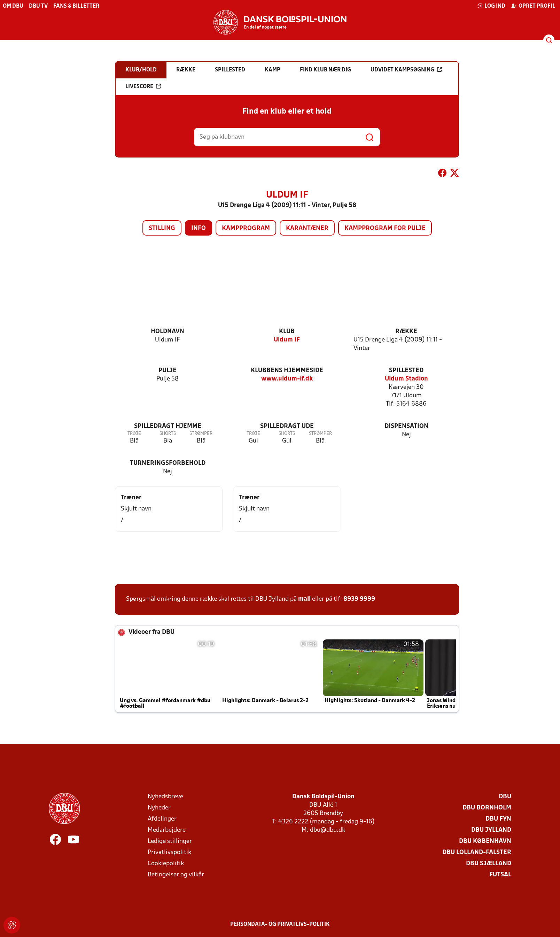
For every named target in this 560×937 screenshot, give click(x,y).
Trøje (134, 434)
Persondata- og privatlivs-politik (280, 924)
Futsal (500, 875)
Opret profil (533, 6)
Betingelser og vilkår (176, 875)
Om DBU (13, 6)
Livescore (143, 86)
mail (304, 599)
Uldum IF (287, 340)
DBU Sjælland (489, 864)
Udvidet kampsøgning (406, 70)
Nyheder (159, 808)
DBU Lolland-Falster (477, 852)
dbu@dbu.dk (328, 830)
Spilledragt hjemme (168, 426)
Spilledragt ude (287, 426)
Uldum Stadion (406, 379)
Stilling (162, 228)
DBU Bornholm (487, 808)
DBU (505, 797)
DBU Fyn (498, 819)
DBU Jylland (491, 830)
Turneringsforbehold (168, 463)
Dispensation (406, 426)
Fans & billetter (76, 6)
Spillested (406, 371)
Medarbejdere (167, 830)
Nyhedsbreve (165, 797)
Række (406, 332)
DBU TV (38, 6)
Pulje (168, 371)
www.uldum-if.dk (287, 379)
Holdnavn (168, 332)
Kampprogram (246, 228)
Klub (287, 332)
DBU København (485, 841)
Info (199, 228)
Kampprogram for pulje (385, 228)
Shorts (168, 434)
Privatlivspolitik (169, 852)
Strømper (201, 434)
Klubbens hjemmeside (287, 371)
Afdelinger (162, 819)
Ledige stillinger (170, 841)
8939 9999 (359, 599)
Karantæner (307, 228)
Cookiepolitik (166, 864)
